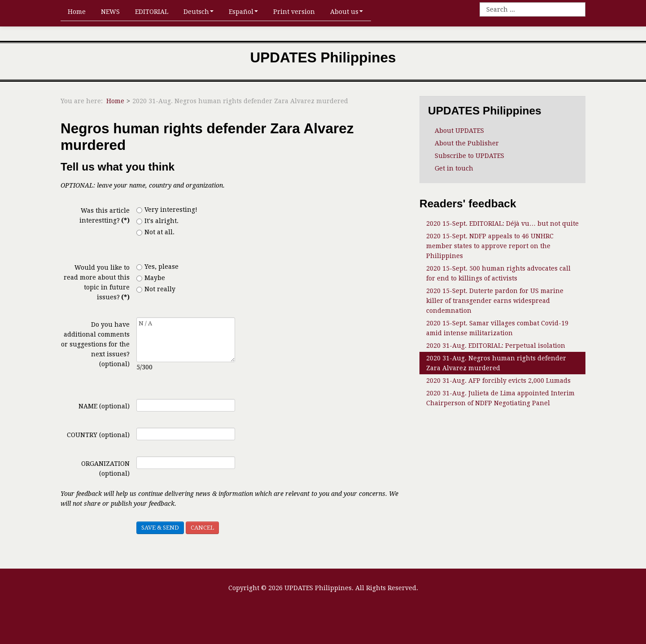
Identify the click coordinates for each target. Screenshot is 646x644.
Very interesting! (167, 210)
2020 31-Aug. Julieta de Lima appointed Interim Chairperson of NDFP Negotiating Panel (500, 398)
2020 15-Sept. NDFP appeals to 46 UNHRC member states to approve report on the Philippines (490, 246)
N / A (186, 340)
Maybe (151, 278)
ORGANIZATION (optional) (105, 469)
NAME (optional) (104, 406)
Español (243, 12)
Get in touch (454, 168)
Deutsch (199, 12)
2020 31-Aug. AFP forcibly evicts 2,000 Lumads (498, 381)
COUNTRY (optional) (98, 435)
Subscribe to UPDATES (469, 156)
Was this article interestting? (105, 215)
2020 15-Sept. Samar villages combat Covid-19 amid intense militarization (497, 328)
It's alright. (157, 221)
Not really (156, 289)
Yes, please (157, 267)
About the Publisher (467, 143)
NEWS (110, 12)
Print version (294, 12)
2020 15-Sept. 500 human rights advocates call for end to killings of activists (498, 273)
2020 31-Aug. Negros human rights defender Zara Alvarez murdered (496, 363)
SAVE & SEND (160, 528)
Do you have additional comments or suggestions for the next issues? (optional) (95, 344)
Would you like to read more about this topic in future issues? (97, 282)
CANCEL (202, 528)
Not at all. (155, 232)
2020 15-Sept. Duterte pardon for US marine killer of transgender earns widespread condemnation (495, 301)
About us (347, 12)
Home (77, 12)
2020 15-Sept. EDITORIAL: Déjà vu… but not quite (502, 223)
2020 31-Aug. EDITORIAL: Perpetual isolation (496, 346)
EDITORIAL (152, 12)
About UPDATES (459, 131)
